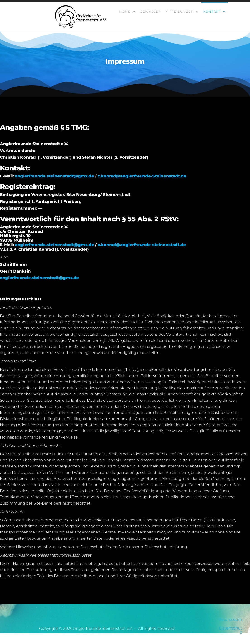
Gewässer (150, 12)
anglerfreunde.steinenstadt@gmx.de (54, 176)
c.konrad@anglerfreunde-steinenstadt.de (142, 245)
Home (125, 12)
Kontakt (212, 12)
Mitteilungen (180, 12)
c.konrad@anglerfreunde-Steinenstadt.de (142, 176)
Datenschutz (231, 630)
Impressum (231, 620)
